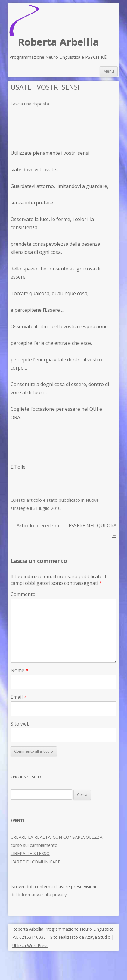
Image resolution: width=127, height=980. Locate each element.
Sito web (20, 724)
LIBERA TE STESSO (30, 853)
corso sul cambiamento (34, 845)
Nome (19, 670)
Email (19, 697)
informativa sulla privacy (42, 894)
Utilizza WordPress (30, 946)
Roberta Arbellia (58, 42)
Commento (23, 594)
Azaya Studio (98, 937)
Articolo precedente (36, 526)
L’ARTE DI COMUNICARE (36, 862)
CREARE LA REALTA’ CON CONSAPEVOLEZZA (56, 837)
